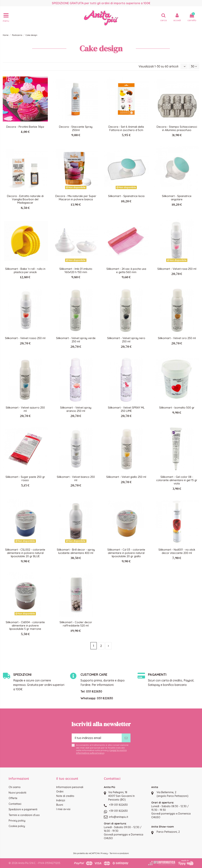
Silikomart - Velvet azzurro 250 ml (25, 409)
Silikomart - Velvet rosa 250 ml (177, 269)
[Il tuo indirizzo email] (97, 738)
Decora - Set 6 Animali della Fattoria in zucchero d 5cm (126, 128)
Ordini (60, 792)
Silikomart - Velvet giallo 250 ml (126, 477)
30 (194, 66)
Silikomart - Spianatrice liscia (126, 196)
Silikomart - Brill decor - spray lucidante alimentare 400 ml (76, 551)
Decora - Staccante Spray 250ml (76, 128)
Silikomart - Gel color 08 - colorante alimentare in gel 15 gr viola (177, 480)
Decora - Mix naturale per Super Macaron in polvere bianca (76, 198)
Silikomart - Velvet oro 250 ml (177, 338)
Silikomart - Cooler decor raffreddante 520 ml (76, 624)
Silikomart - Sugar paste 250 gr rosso (25, 478)
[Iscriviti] (126, 738)
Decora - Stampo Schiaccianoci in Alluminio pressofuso (177, 128)
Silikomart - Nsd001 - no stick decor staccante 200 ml (177, 551)
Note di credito (65, 796)
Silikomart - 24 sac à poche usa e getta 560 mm (126, 270)
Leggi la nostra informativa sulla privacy (101, 752)
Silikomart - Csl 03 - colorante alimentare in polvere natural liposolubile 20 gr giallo (126, 553)
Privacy (104, 853)
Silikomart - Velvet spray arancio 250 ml (76, 409)
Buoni (60, 805)
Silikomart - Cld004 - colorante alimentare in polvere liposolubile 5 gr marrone (25, 626)
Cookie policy (17, 826)
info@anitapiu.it (119, 817)
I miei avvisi (63, 809)
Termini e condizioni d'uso (24, 815)
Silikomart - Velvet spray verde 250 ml (76, 340)
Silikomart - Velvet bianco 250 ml (76, 478)
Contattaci (15, 804)
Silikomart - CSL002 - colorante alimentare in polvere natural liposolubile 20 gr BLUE (25, 553)
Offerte (13, 798)
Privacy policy (17, 821)
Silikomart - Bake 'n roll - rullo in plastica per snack (25, 270)
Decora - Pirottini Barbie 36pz (25, 127)
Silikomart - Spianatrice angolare (177, 198)
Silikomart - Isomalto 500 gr (177, 408)
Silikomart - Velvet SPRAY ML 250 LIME (126, 409)
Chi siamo (15, 787)
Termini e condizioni (119, 853)
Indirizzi (61, 800)
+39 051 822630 (118, 805)
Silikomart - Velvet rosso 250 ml (25, 338)
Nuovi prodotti (17, 793)
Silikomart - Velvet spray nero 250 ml (126, 340)
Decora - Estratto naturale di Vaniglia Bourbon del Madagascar (25, 199)
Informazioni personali (70, 787)
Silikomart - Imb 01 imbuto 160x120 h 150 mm (76, 270)
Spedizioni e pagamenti (23, 809)
